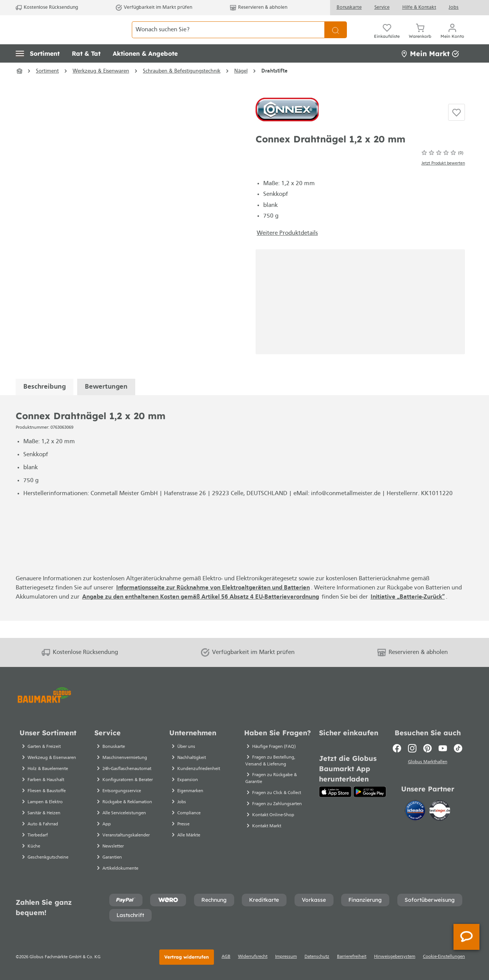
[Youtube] (443, 748)
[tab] (45, 404)
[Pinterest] (427, 748)
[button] (38, 71)
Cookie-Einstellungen (444, 957)
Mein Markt (430, 70)
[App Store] (335, 792)
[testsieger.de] (440, 812)
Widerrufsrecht (253, 957)
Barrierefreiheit (352, 957)
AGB (226, 957)
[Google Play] (370, 792)
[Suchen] (336, 38)
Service (382, 7)
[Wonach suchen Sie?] (228, 38)
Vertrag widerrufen (187, 957)
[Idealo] (416, 812)
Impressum (286, 957)
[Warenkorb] (420, 38)
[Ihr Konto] (452, 38)
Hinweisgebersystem (395, 957)
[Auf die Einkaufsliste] (457, 129)
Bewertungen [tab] (106, 404)
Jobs (453, 7)
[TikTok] (458, 748)
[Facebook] (397, 748)
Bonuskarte (349, 7)
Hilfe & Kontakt (419, 7)
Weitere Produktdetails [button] (287, 250)
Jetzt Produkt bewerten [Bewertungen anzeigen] (443, 180)
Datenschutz (317, 957)
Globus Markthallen (428, 763)
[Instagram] (412, 748)
